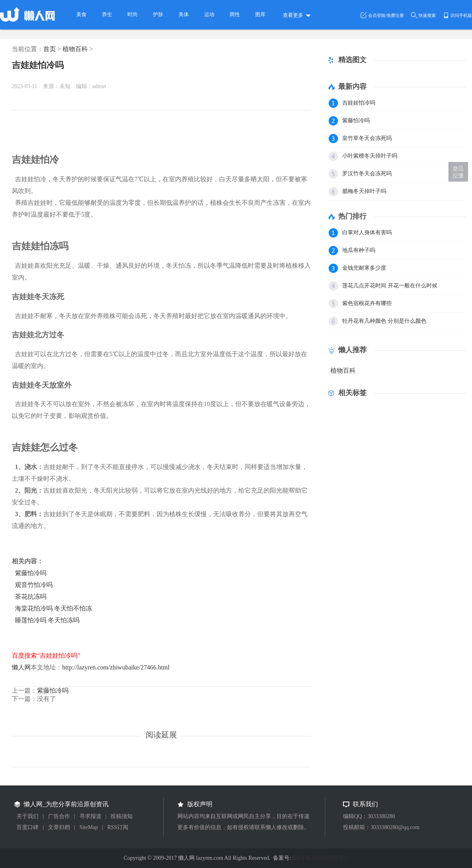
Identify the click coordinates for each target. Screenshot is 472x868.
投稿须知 (122, 816)
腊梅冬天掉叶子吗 (364, 191)
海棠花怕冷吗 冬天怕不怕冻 (53, 608)
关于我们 (28, 816)
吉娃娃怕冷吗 (38, 65)
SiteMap (89, 827)
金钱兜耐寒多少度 (364, 268)
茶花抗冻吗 (31, 597)
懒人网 (21, 667)
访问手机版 (461, 15)
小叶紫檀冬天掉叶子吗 (370, 156)
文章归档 (59, 827)
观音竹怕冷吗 (34, 585)
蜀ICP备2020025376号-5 (320, 858)
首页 (50, 49)
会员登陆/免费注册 (386, 15)
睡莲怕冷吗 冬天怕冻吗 (47, 620)
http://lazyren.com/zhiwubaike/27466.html (116, 667)
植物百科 (75, 49)
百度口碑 (28, 827)
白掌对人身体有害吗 (367, 233)
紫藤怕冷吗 (31, 573)
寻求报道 (90, 816)
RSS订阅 (118, 827)
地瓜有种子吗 (359, 250)
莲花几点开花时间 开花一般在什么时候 (390, 286)
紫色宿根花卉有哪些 (367, 303)
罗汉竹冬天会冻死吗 (367, 174)
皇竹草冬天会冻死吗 (367, 138)
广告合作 (59, 816)
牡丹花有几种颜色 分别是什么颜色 (384, 321)
